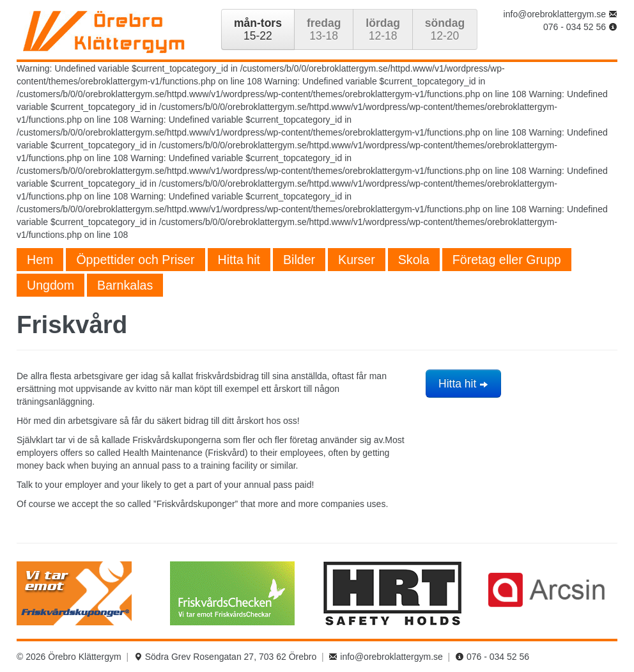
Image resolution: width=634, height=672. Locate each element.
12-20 (445, 29)
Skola (414, 260)
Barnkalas (125, 285)
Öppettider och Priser (135, 260)
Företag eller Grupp (507, 260)
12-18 (383, 29)
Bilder (299, 260)
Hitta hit (239, 260)
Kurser (357, 260)
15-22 (258, 29)
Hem (40, 260)
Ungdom (50, 285)
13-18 (324, 29)
